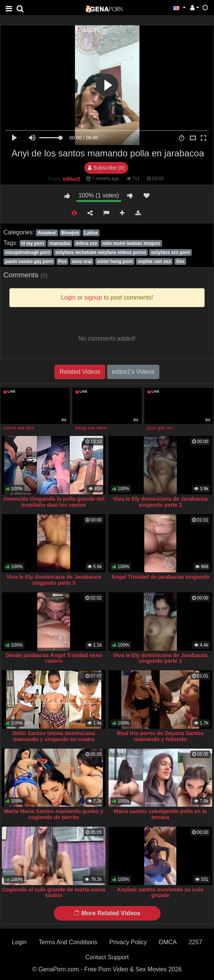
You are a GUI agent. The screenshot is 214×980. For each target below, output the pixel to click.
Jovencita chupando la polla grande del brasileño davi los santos (54, 502)
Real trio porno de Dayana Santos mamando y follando (160, 736)
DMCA (168, 942)
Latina (91, 233)
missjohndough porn (28, 252)
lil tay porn (33, 243)
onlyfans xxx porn (170, 252)
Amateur (47, 233)
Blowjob (70, 233)
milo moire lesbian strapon (131, 243)
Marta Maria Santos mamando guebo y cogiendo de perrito (54, 814)
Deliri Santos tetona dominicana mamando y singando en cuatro (54, 736)
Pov (63, 261)
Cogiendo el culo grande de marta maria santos (53, 893)
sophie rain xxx (154, 261)
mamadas (60, 243)
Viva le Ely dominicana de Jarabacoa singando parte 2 (160, 502)
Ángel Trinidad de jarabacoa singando (160, 577)
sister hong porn (115, 261)
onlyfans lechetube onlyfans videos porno (101, 252)
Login (19, 942)
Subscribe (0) (106, 168)
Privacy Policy (128, 942)
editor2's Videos (133, 372)
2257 (196, 942)
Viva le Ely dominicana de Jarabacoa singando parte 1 (160, 658)
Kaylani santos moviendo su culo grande (160, 893)
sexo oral (82, 261)
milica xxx (86, 243)
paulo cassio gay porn (29, 261)
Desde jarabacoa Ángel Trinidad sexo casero (54, 658)
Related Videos (80, 372)
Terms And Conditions (68, 942)
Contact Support (107, 957)
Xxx (180, 261)
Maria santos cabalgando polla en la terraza (160, 814)
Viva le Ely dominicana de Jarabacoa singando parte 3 (54, 580)
